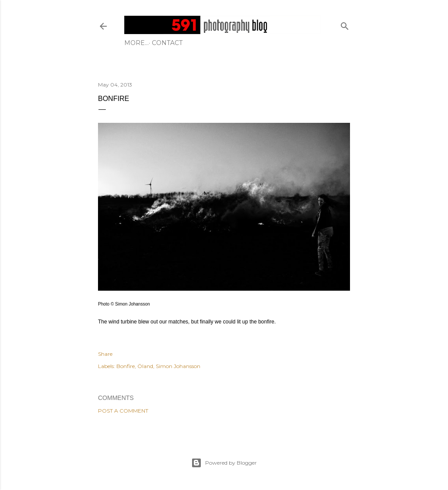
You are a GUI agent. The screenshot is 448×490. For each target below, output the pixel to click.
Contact (143, 43)
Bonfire (126, 366)
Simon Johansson (178, 366)
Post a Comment (123, 411)
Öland (145, 366)
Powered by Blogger (224, 463)
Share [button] (105, 354)
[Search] (345, 24)
